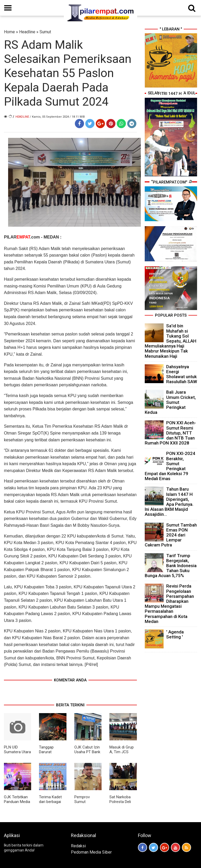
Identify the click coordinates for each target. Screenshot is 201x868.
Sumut (45, 32)
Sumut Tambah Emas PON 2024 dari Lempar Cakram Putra (171, 535)
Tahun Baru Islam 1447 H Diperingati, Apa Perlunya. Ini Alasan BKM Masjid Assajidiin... (169, 502)
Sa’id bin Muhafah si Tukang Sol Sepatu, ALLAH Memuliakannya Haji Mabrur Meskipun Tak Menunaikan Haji (171, 341)
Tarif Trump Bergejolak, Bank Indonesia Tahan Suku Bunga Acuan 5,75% (171, 566)
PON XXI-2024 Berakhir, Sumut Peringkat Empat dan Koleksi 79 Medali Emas (170, 466)
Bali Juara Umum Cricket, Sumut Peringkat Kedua (170, 402)
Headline (27, 32)
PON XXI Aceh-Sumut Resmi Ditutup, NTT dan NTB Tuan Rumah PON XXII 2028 (170, 433)
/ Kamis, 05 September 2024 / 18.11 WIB (57, 117)
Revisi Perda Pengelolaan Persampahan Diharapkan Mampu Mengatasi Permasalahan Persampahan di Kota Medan (169, 604)
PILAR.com (23, 237)
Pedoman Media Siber (91, 852)
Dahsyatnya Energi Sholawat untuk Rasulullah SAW (182, 374)
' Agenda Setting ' (175, 634)
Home (9, 32)
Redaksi (78, 846)
